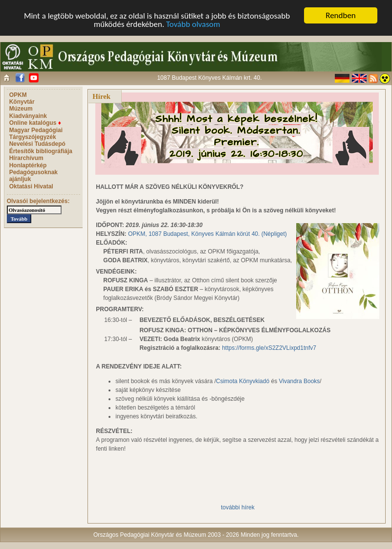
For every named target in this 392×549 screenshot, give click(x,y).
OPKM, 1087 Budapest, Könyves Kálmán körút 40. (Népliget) (207, 234)
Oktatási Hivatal (31, 186)
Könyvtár (22, 102)
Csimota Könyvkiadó (243, 381)
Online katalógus (35, 123)
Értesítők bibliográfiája (41, 151)
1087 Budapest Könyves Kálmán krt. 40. (209, 78)
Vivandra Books (299, 381)
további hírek (238, 507)
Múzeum (21, 109)
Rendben (341, 15)
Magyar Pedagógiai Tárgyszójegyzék (36, 134)
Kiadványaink (28, 116)
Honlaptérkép (28, 165)
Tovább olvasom (193, 24)
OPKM (18, 95)
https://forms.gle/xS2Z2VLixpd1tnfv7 (269, 348)
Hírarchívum (26, 158)
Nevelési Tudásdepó (37, 144)
